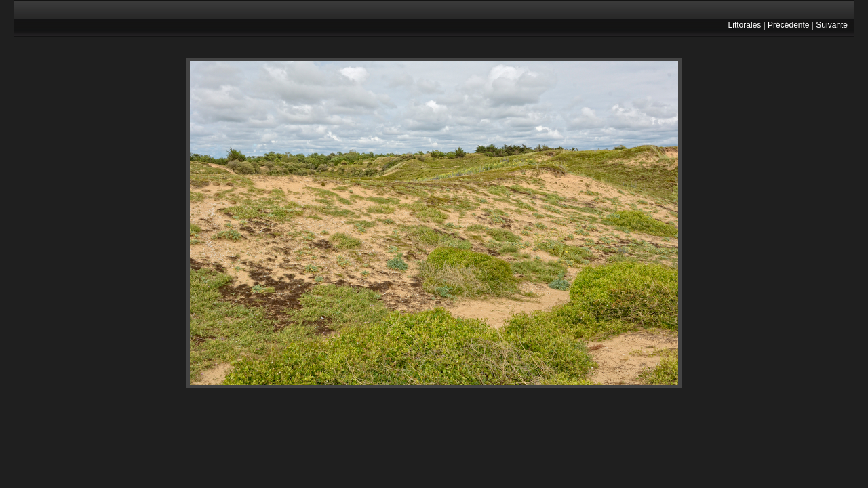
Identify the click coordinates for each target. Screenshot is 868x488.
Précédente (788, 25)
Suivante (832, 25)
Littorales (745, 25)
